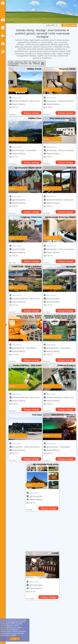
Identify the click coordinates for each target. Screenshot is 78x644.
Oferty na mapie (69, 25)
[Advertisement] (42, 532)
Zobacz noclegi (31, 113)
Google (12, 622)
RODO (14, 635)
